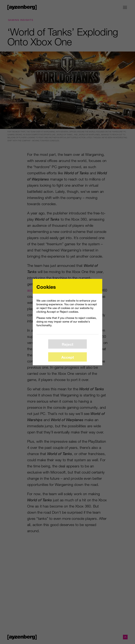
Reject (67, 344)
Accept (68, 357)
